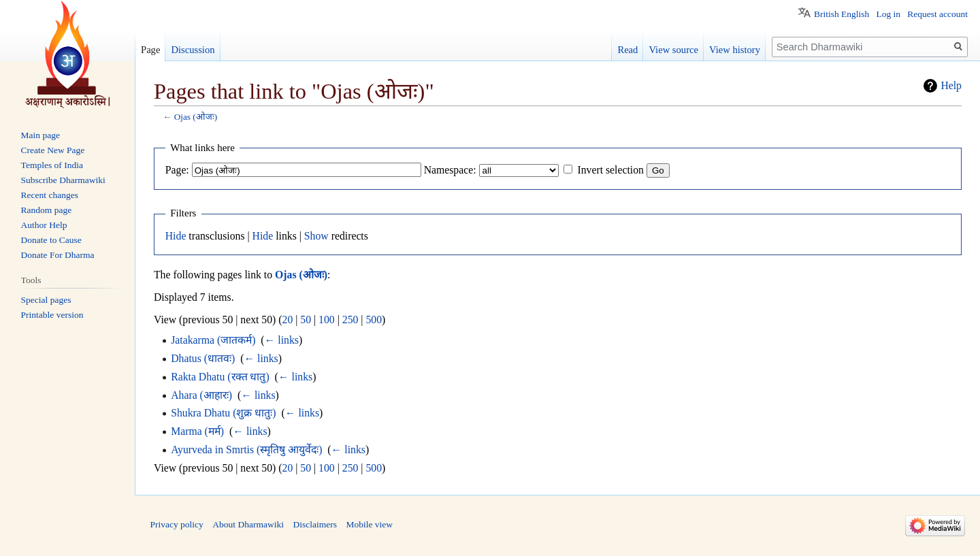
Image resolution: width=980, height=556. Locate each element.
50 (306, 320)
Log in (888, 14)
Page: (177, 170)
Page (150, 50)
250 (350, 320)
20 (288, 320)
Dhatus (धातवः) (203, 358)
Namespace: (450, 170)
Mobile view (369, 524)
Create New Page (53, 150)
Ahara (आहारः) (201, 395)
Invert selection (610, 170)
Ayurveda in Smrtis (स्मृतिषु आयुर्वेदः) (246, 449)
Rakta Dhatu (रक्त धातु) (220, 377)
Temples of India (52, 165)
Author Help (44, 225)
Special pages (46, 300)
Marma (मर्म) (197, 431)
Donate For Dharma (58, 255)
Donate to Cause (51, 240)
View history (735, 50)
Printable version (52, 315)
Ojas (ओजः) (196, 117)
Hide (176, 236)
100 (327, 320)
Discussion (193, 50)
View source (673, 50)
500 (374, 320)
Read (627, 50)
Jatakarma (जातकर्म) (213, 340)
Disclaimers (314, 524)
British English (842, 14)
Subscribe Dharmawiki (63, 180)
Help (951, 85)
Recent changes (50, 195)
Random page (47, 210)
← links (282, 340)
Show (316, 236)
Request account (937, 14)
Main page (40, 135)
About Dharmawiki (248, 524)
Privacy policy (177, 524)
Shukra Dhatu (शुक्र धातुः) (223, 413)
